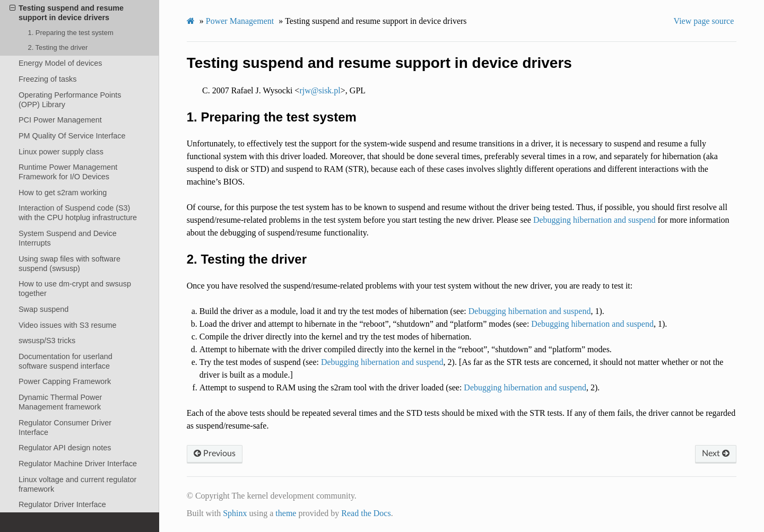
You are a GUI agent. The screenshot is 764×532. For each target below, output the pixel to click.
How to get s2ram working (63, 193)
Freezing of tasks (48, 79)
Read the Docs (366, 513)
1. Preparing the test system (70, 33)
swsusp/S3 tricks (47, 341)
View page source (704, 21)
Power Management (240, 21)
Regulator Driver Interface (62, 504)
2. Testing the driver (58, 47)
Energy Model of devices (60, 63)
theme (286, 513)
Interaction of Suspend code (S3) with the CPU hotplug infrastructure (78, 213)
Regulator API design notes (65, 448)
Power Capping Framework (65, 381)
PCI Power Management (60, 120)
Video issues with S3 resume (68, 325)
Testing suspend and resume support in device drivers (67, 12)
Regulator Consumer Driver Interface (65, 428)
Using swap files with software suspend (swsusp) (70, 264)
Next (716, 453)
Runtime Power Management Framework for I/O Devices (68, 172)
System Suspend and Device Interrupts (68, 238)
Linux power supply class (61, 152)
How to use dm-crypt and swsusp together (75, 289)
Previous (215, 453)
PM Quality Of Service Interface (72, 136)
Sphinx (235, 513)
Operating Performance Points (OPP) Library (70, 100)
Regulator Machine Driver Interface (78, 464)
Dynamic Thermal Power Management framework (60, 402)
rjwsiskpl (320, 90)
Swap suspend (44, 309)
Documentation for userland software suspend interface (66, 361)
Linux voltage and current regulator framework (77, 484)
